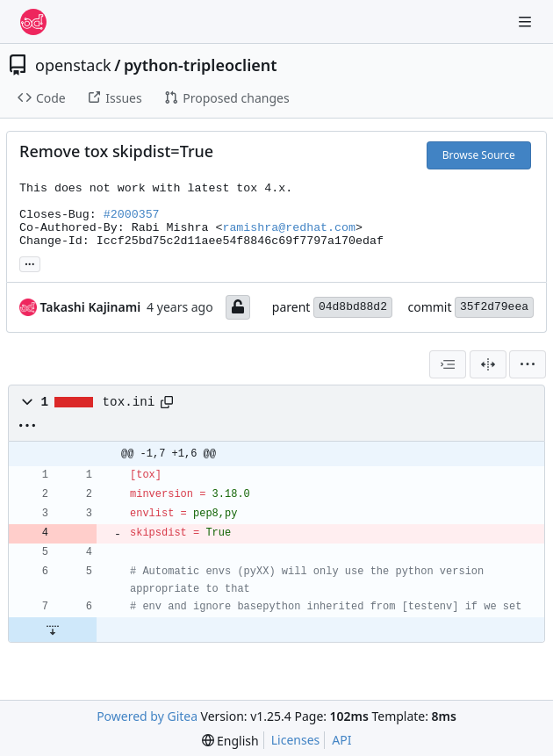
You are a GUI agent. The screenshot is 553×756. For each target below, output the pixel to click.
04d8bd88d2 (353, 307)
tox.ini (129, 402)
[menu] (528, 364)
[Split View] (488, 364)
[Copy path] (167, 402)
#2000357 (132, 215)
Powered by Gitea (147, 716)
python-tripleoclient (201, 65)
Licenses (296, 740)
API (341, 740)
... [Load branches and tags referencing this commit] (30, 263)
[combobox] (448, 364)
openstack (73, 65)
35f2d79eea (494, 307)
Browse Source (479, 155)
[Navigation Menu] (527, 22)
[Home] (33, 22)
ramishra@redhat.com (289, 228)
